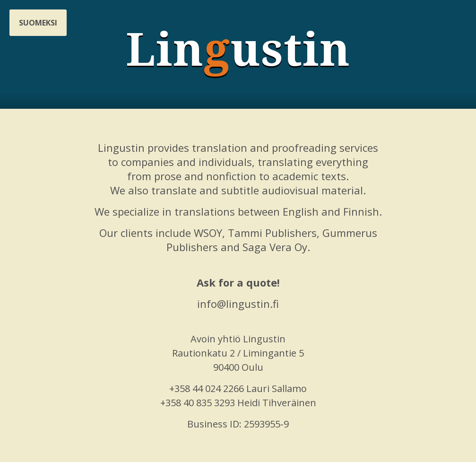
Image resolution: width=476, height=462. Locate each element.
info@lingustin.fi (238, 304)
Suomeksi (38, 23)
